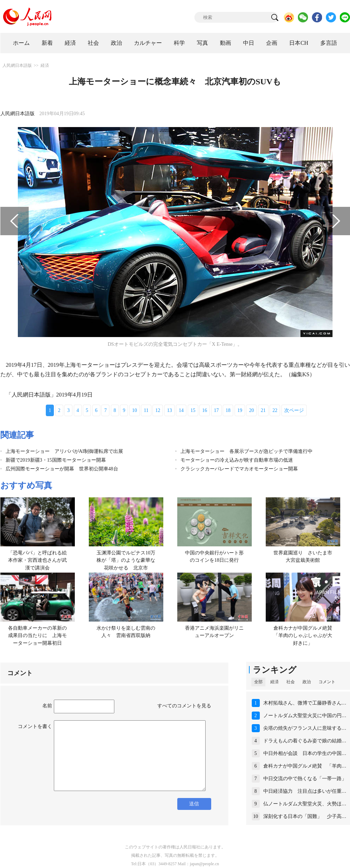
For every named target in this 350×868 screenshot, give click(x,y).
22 (275, 410)
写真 (202, 43)
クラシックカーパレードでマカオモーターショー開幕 (239, 469)
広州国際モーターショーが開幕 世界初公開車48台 (62, 469)
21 (263, 410)
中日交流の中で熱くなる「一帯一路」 (305, 779)
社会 (93, 43)
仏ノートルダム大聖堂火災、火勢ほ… (305, 804)
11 (146, 410)
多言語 (329, 43)
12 (158, 410)
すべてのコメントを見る (184, 706)
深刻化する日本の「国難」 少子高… (305, 816)
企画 (272, 43)
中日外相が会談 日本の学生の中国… (305, 753)
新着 (47, 43)
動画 (226, 43)
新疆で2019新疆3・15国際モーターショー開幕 (56, 460)
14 (181, 410)
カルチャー (148, 43)
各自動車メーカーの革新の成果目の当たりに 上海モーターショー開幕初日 (37, 636)
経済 (70, 43)
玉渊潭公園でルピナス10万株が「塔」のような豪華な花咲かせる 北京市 (126, 560)
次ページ (294, 410)
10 (135, 410)
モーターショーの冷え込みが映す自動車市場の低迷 (237, 460)
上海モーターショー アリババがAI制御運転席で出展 (65, 451)
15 (193, 410)
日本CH (299, 43)
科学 (179, 43)
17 (216, 410)
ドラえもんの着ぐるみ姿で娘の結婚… (305, 741)
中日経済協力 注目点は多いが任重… (305, 791)
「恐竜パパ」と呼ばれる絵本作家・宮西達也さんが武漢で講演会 (37, 560)
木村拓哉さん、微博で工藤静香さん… (305, 703)
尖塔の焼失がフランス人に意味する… (305, 728)
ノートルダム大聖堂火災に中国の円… (305, 716)
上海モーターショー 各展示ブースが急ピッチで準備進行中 (247, 451)
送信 (194, 804)
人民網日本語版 (17, 65)
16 (205, 410)
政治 (116, 43)
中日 (249, 43)
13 (170, 410)
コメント (327, 682)
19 (240, 410)
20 (251, 410)
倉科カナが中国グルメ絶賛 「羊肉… (305, 766)
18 (228, 410)
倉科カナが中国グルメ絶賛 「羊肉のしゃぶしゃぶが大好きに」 (305, 636)
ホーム (21, 43)
